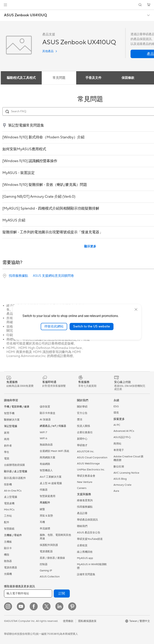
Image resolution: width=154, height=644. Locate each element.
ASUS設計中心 (122, 437)
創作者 (8, 446)
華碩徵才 (82, 445)
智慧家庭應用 (48, 496)
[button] (5, 5)
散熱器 (8, 561)
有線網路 (45, 464)
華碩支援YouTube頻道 (90, 539)
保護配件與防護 (49, 545)
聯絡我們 (82, 526)
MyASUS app (85, 558)
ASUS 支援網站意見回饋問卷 (53, 276)
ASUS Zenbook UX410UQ (25, 15)
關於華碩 (82, 407)
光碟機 (8, 574)
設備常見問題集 (86, 574)
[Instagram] (8, 606)
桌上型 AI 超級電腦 (51, 483)
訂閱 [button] (62, 594)
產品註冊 (82, 513)
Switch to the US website (92, 326)
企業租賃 (82, 545)
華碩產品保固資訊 (87, 520)
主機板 (8, 542)
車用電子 (119, 450)
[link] (77, 5)
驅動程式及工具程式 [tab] (21, 78)
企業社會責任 (85, 432)
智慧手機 (9, 413)
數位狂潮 (119, 467)
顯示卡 (8, 548)
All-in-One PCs (13, 491)
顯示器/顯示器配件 (15, 478)
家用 (7, 433)
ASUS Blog (120, 479)
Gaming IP (46, 571)
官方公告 (82, 413)
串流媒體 (45, 529)
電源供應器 (11, 568)
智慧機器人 (46, 470)
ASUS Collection (50, 577)
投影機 (8, 485)
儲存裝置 (45, 407)
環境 (116, 413)
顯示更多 (90, 246)
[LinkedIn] (59, 606)
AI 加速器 (45, 420)
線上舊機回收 (85, 552)
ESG (116, 406)
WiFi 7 (43, 432)
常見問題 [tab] (59, 78)
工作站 (8, 516)
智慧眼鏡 (9, 529)
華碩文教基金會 (86, 476)
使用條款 (68, 621)
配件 (7, 522)
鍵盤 (42, 509)
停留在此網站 (54, 326)
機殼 (7, 555)
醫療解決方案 (12, 420)
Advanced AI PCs (124, 431)
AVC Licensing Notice (126, 473)
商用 (7, 439)
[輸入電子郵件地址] (28, 594)
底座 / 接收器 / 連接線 (52, 558)
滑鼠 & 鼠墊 (46, 516)
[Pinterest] (72, 606)
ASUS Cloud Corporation (92, 458)
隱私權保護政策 (87, 621)
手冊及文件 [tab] (93, 78)
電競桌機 (9, 503)
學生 (7, 452)
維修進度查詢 (85, 500)
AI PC (117, 425)
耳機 (42, 522)
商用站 (117, 444)
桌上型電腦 (11, 497)
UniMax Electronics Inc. (91, 470)
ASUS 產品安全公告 (89, 533)
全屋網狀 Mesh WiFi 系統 (54, 451)
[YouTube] (21, 606)
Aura (116, 491)
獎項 (80, 420)
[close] (136, 310)
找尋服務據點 (18, 276)
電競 (7, 459)
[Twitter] (47, 606)
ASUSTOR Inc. (86, 452)
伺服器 (44, 490)
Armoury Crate (122, 485)
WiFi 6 (43, 438)
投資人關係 (84, 426)
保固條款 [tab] (128, 78)
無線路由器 (46, 445)
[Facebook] (34, 606)
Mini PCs (9, 510)
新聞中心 (82, 439)
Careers (82, 488)
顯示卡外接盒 (48, 413)
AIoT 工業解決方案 (51, 477)
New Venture (85, 482)
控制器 (44, 564)
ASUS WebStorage (88, 464)
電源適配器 (46, 551)
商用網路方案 (48, 458)
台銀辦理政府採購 (14, 465)
